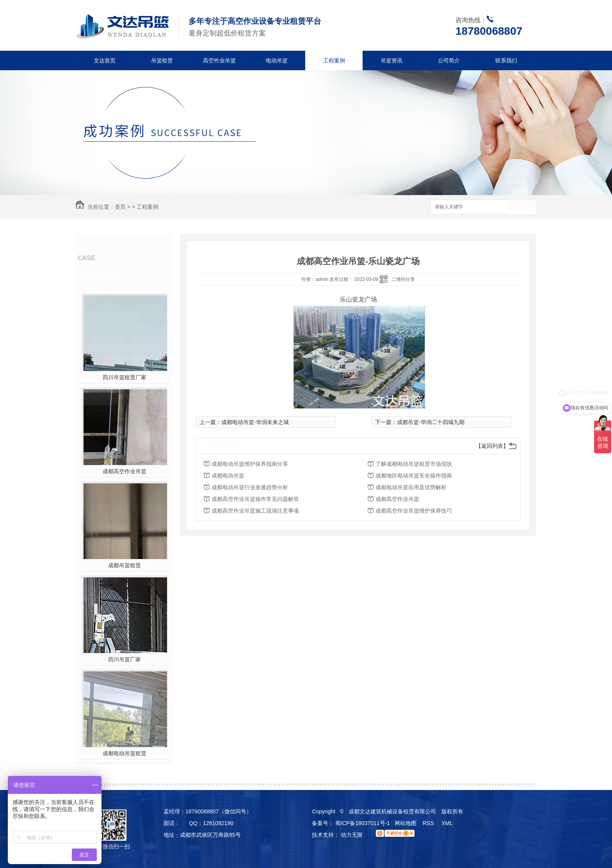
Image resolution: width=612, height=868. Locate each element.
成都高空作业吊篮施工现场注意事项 (255, 511)
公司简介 (449, 60)
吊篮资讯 (391, 60)
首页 (120, 207)
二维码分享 (403, 279)
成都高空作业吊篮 (125, 471)
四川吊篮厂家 (125, 659)
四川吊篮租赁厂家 (125, 377)
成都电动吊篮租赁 (125, 753)
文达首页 (105, 60)
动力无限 (352, 835)
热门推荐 (101, 277)
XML (448, 823)
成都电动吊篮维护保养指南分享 (250, 464)
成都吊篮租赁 (125, 565)
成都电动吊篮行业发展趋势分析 (250, 487)
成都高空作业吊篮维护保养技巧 (414, 511)
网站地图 (406, 823)
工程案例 (334, 60)
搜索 (523, 207)
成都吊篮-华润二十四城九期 (431, 422)
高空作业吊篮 (219, 60)
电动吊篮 (277, 60)
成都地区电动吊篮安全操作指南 (414, 476)
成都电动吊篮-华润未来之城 (255, 422)
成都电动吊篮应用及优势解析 (411, 487)
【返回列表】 (492, 446)
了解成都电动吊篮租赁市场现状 (414, 464)
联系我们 (506, 60)
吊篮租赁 (162, 60)
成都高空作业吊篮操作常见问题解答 (255, 499)
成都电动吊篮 (228, 476)
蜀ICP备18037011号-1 (363, 823)
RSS (429, 823)
